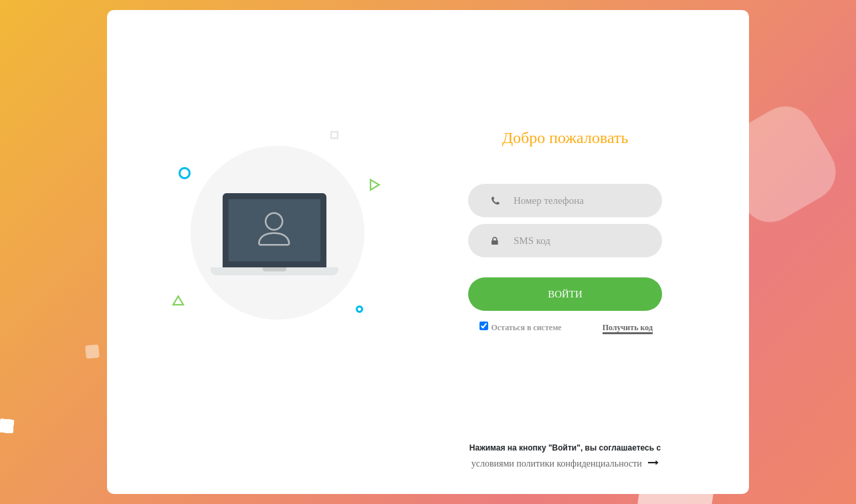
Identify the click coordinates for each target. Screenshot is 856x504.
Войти (565, 294)
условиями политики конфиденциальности (557, 464)
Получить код (628, 328)
